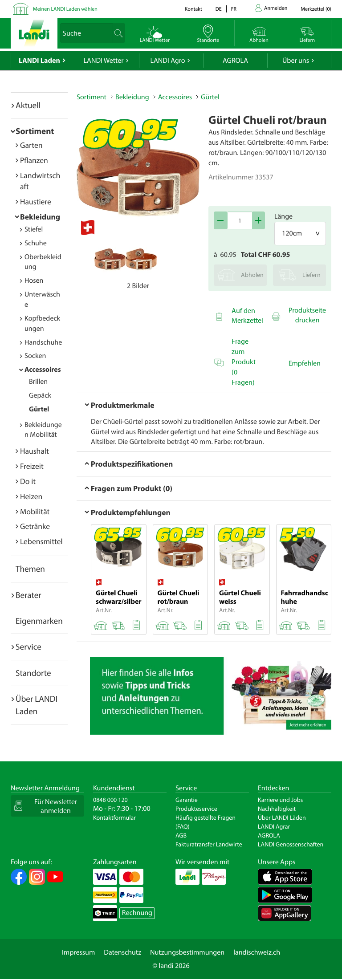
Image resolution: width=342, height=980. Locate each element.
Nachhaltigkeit (277, 809)
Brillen (38, 382)
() (316, 9)
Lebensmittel (41, 541)
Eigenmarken (39, 621)
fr (234, 9)
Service (28, 647)
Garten (31, 145)
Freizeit (32, 466)
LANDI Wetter (104, 61)
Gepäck (40, 395)
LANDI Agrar (274, 826)
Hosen (34, 281)
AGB (181, 835)
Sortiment (35, 131)
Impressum (78, 952)
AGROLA (235, 61)
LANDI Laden (39, 61)
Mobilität (35, 511)
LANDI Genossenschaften (291, 844)
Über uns (296, 61)
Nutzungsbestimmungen (187, 952)
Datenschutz (122, 952)
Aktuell (28, 105)
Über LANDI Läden (282, 817)
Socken (35, 356)
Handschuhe (43, 342)
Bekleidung (40, 217)
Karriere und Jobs (280, 800)
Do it (28, 481)
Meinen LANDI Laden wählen (65, 9)
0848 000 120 (110, 800)
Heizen (31, 496)
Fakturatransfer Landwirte (209, 844)
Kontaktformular (114, 817)
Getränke (35, 526)
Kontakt (193, 9)
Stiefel (34, 229)
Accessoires (43, 370)
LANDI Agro (167, 61)
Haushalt (35, 451)
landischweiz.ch (257, 952)
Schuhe (36, 243)
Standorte (33, 673)
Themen (30, 569)
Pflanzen (34, 160)
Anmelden (276, 8)
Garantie (187, 800)
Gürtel (39, 409)
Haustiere (36, 201)
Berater (28, 595)
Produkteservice (196, 809)
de (219, 9)
